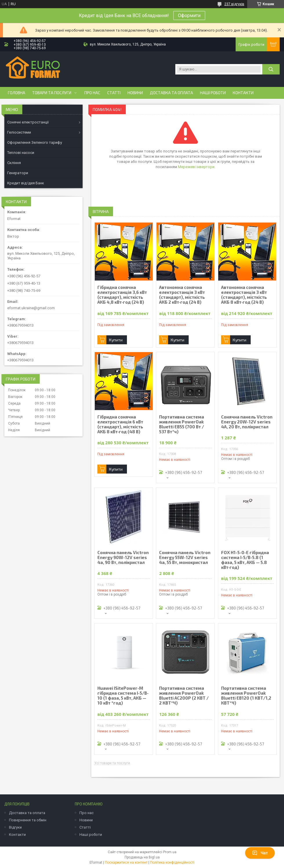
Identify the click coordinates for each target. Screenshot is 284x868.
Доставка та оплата (171, 93)
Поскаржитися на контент (126, 862)
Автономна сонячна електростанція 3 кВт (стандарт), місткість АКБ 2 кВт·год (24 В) (182, 295)
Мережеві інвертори (196, 167)
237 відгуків (234, 4)
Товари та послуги (52, 93)
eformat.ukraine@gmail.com (31, 308)
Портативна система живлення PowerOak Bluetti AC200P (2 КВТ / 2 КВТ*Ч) (184, 696)
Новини (135, 93)
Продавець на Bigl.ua (142, 857)
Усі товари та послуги (112, 763)
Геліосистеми (19, 132)
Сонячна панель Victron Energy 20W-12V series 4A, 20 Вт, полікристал (247, 422)
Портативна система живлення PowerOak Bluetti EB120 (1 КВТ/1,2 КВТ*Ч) (246, 696)
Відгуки (15, 827)
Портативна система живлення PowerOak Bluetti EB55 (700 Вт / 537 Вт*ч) (182, 424)
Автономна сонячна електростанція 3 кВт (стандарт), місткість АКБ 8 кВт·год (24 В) (244, 295)
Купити (116, 340)
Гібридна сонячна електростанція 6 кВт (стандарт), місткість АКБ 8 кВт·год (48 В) (120, 424)
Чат (260, 853)
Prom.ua (170, 852)
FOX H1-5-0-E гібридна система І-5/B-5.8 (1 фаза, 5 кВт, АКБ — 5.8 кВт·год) (245, 560)
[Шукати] (271, 69)
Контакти (243, 93)
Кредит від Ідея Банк (26, 183)
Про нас (92, 93)
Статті (114, 93)
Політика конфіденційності (172, 862)
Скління (14, 163)
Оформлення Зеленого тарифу (35, 142)
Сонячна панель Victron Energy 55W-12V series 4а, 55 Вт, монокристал (185, 557)
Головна (17, 93)
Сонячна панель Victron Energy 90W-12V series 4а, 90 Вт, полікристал (123, 557)
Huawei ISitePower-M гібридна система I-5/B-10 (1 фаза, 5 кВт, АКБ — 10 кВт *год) (123, 696)
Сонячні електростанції (28, 122)
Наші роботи (213, 93)
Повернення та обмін (28, 820)
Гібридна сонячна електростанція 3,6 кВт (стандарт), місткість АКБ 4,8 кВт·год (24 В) (122, 295)
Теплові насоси (21, 153)
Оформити (189, 16)
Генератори (18, 173)
